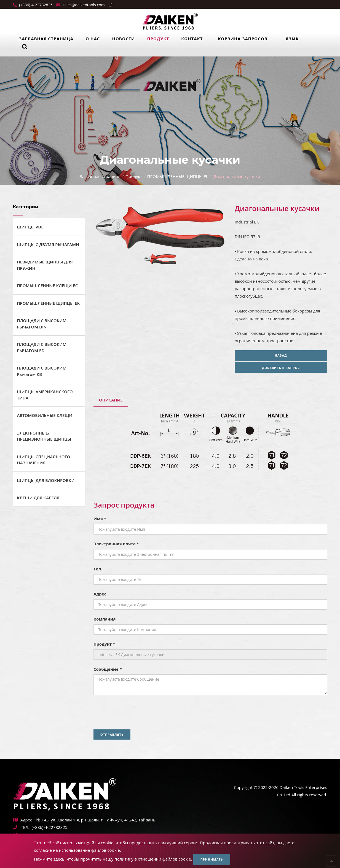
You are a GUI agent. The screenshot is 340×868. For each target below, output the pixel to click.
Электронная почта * (116, 544)
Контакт (192, 39)
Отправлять (112, 734)
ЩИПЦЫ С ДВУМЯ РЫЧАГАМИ (48, 244)
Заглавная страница (46, 39)
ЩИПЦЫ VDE (30, 227)
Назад (281, 355)
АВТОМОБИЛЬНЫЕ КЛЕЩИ (45, 415)
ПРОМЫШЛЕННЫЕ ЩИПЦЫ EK (178, 176)
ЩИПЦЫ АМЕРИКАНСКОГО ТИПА (45, 395)
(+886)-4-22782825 (35, 5)
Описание (111, 400)
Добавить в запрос (281, 368)
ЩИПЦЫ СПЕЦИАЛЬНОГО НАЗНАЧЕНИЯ (44, 460)
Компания (105, 619)
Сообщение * (108, 669)
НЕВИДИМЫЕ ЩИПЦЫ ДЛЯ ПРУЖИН (45, 265)
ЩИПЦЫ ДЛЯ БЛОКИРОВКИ (46, 480)
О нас (93, 39)
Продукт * (104, 644)
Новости (123, 39)
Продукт (158, 39)
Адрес (100, 594)
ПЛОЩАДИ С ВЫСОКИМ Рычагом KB (42, 371)
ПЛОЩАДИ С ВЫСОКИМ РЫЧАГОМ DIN (42, 324)
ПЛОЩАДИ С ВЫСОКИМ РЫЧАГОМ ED (42, 347)
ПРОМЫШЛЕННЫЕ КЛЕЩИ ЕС (48, 285)
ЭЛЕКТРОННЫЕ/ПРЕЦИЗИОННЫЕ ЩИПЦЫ (44, 436)
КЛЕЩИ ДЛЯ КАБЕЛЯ (38, 498)
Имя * (100, 519)
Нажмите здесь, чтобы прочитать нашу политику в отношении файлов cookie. (113, 859)
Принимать (212, 859)
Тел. (98, 569)
